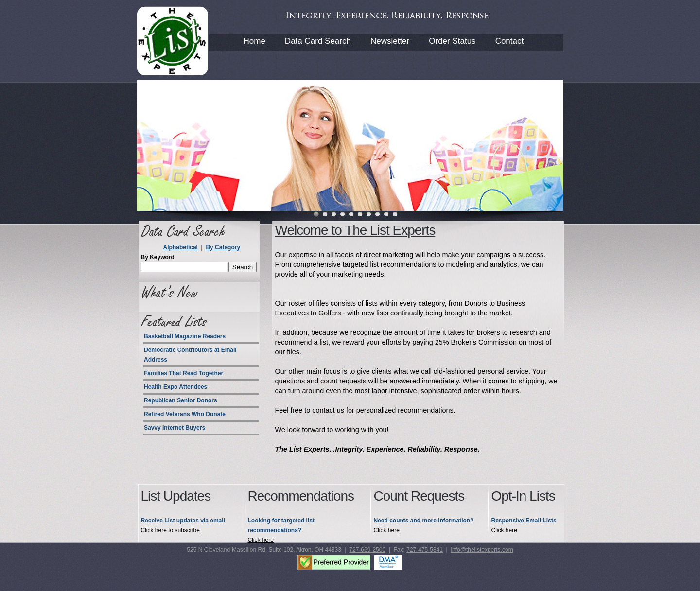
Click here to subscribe (170, 530)
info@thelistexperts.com (482, 550)
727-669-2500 (367, 550)
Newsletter (390, 41)
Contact (510, 41)
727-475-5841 (425, 550)
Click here (261, 540)
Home (254, 41)
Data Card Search (318, 41)
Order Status (452, 41)
